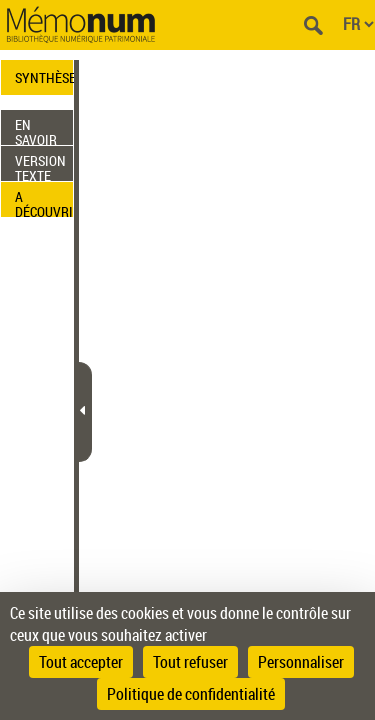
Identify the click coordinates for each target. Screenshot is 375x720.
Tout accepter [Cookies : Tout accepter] (81, 662)
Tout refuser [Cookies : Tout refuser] (190, 662)
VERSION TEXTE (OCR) (40, 166)
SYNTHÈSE (44, 77)
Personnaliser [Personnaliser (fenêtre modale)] (301, 662)
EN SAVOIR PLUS (36, 130)
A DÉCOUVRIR (44, 202)
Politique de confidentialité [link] (191, 694)
